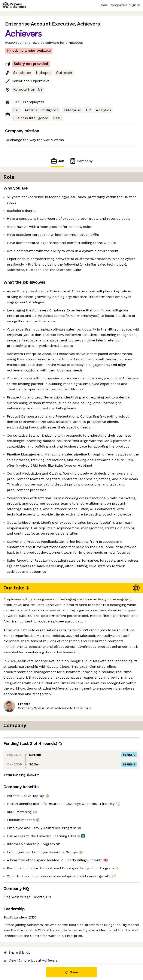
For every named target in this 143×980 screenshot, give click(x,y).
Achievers (88, 24)
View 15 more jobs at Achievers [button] (30, 960)
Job (57, 161)
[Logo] (14, 5)
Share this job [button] (17, 952)
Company (81, 161)
